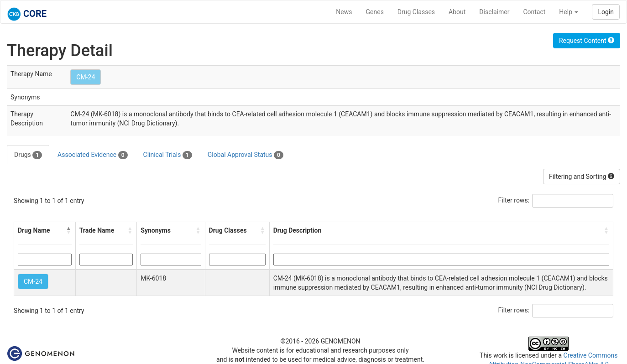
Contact (534, 12)
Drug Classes (416, 12)
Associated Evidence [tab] (92, 155)
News (344, 12)
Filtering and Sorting (582, 177)
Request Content (587, 41)
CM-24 (86, 77)
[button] (69, 230)
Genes (375, 12)
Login (606, 12)
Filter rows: (514, 200)
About (457, 12)
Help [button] (569, 12)
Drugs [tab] (28, 155)
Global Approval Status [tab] (246, 155)
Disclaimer (494, 12)
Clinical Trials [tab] (168, 155)
